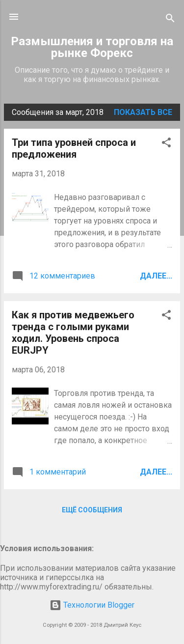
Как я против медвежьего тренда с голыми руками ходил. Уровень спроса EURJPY (73, 333)
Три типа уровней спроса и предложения (74, 148)
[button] (166, 144)
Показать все (143, 112)
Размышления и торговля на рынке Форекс (92, 47)
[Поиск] (170, 20)
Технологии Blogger (92, 605)
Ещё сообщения (92, 510)
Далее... (156, 276)
